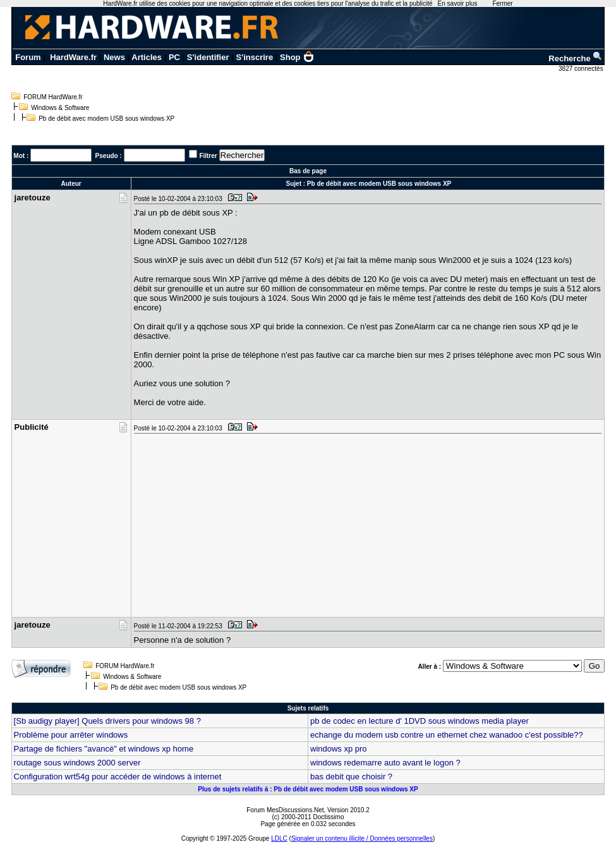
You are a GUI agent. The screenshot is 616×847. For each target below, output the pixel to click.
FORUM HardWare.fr (53, 97)
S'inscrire (254, 57)
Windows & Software (60, 108)
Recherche (576, 58)
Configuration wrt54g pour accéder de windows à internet (118, 777)
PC (174, 57)
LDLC (279, 838)
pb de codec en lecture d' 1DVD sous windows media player (420, 721)
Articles (147, 57)
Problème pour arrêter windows (71, 735)
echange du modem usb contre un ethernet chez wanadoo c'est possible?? (447, 735)
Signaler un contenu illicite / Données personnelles (362, 838)
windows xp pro (339, 749)
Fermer (502, 3)
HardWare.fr (73, 57)
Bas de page (308, 171)
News (114, 57)
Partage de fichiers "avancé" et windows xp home (104, 749)
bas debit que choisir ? (351, 777)
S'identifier (208, 57)
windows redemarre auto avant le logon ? (385, 763)
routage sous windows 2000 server (77, 763)
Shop (297, 57)
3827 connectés (582, 69)
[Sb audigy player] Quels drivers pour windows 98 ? (107, 721)
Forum (28, 57)
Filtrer (208, 156)
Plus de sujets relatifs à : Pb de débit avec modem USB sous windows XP (308, 789)
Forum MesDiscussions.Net (285, 810)
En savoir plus (458, 3)
